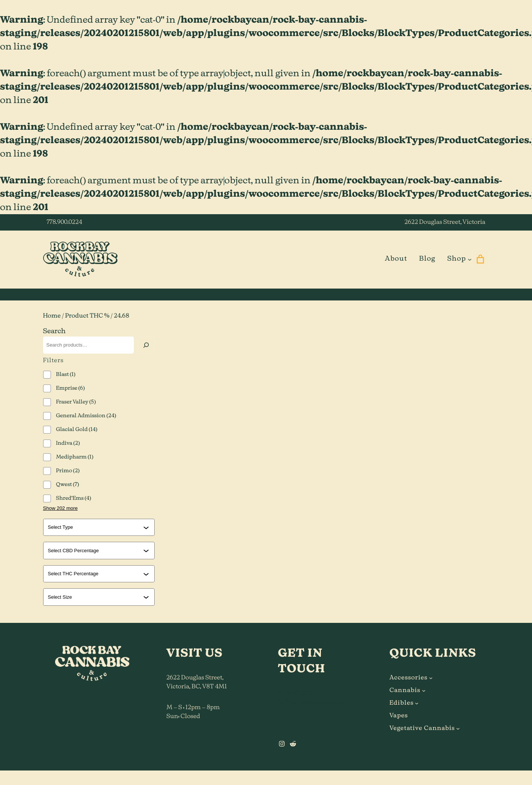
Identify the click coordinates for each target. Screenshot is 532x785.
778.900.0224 (65, 222)
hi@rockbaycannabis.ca (312, 702)
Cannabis (405, 691)
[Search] (146, 345)
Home (52, 316)
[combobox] (96, 527)
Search (54, 331)
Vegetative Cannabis (422, 728)
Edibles (402, 703)
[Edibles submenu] (417, 703)
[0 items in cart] (481, 259)
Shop (457, 259)
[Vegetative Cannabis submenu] (458, 728)
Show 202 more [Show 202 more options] (60, 508)
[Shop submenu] (470, 259)
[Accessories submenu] (431, 678)
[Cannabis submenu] (424, 691)
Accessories (409, 678)
